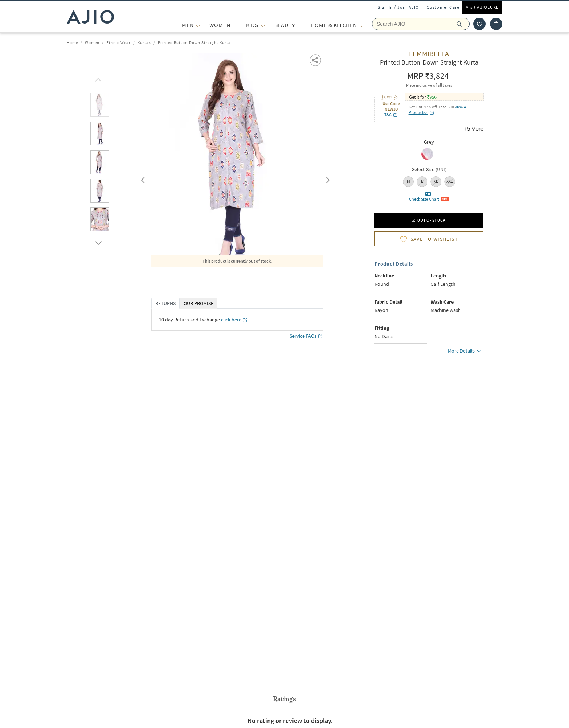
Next (327, 178)
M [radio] (408, 181)
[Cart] (496, 24)
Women (92, 42)
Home (72, 42)
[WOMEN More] (235, 25)
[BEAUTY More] (300, 25)
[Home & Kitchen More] (361, 25)
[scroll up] (97, 78)
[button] (316, 60)
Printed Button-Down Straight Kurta (194, 42)
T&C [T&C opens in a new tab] (391, 114)
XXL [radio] (450, 181)
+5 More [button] (474, 129)
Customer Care (443, 7)
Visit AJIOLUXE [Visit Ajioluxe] (482, 7)
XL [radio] (436, 181)
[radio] (429, 155)
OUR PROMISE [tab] (198, 303)
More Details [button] (466, 352)
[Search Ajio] (421, 24)
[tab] (100, 106)
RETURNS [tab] (165, 303)
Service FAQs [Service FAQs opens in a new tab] (306, 336)
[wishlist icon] (479, 24)
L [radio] (422, 181)
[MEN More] (198, 25)
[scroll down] (97, 241)
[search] (463, 24)
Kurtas (144, 42)
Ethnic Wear (118, 42)
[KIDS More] (263, 25)
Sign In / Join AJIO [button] (398, 7)
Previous (142, 178)
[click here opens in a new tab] (234, 320)
